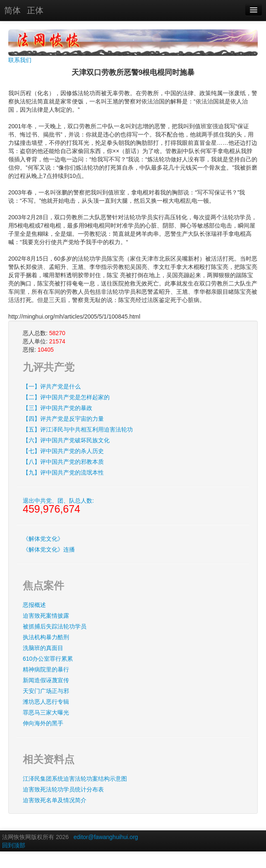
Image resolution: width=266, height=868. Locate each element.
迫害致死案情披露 (46, 616)
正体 (35, 10)
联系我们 (20, 60)
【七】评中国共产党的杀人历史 (63, 451)
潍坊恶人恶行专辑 (46, 702)
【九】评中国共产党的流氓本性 (63, 472)
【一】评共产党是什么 (52, 386)
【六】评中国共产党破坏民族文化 (66, 440)
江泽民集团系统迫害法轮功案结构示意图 (75, 779)
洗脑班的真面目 (43, 648)
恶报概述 (34, 605)
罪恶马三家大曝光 (46, 712)
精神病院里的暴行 (46, 669)
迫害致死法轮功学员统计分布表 (63, 789)
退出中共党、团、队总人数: (58, 506)
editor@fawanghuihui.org (106, 837)
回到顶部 (14, 845)
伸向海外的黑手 (43, 723)
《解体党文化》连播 (49, 549)
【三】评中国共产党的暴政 (58, 408)
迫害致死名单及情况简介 (55, 800)
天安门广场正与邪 (46, 691)
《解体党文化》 (43, 539)
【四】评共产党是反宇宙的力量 (63, 419)
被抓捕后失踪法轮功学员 (55, 626)
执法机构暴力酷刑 (46, 637)
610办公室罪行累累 (48, 659)
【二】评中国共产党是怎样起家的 (66, 397)
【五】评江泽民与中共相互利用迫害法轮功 (78, 429)
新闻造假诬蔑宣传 (46, 680)
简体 (12, 10)
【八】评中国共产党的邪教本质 (63, 462)
